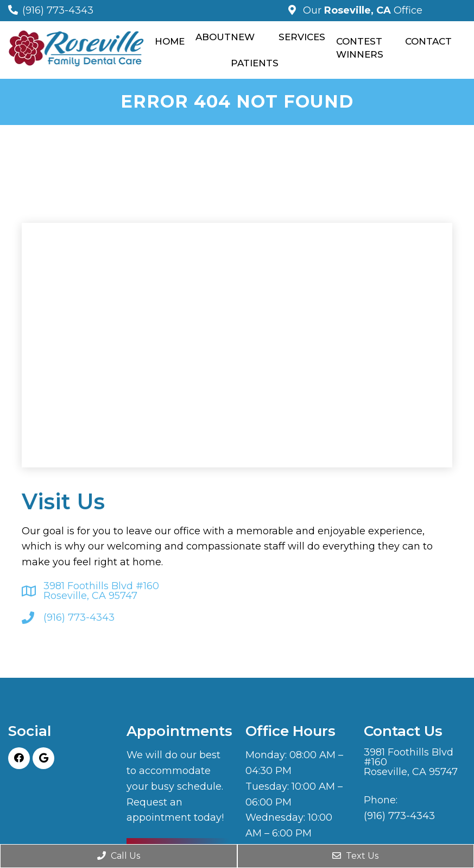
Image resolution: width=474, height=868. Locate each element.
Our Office (361, 10)
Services (302, 37)
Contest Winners (360, 48)
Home (170, 41)
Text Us (355, 856)
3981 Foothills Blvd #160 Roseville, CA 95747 (101, 591)
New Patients (255, 50)
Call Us (119, 856)
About (213, 37)
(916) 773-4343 (58, 10)
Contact (428, 41)
